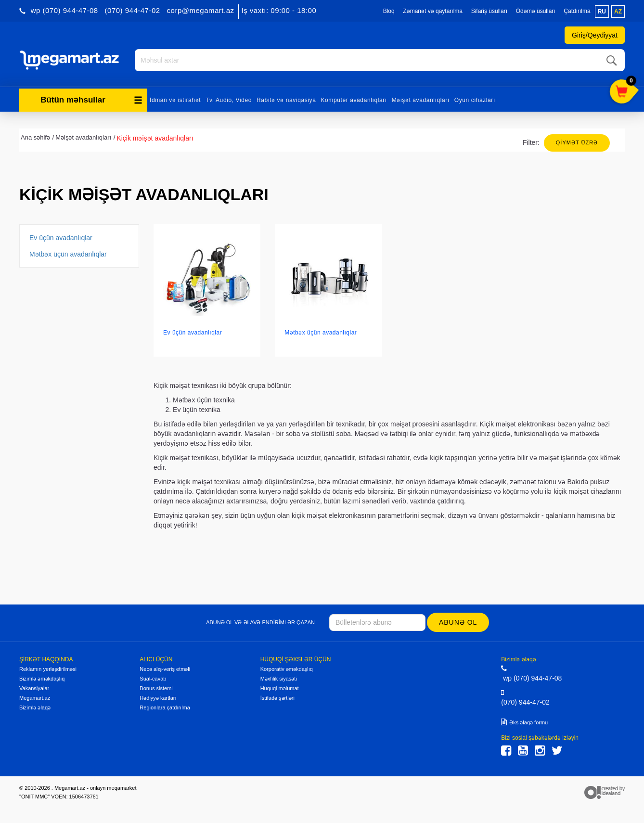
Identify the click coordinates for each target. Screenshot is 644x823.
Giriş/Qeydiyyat (595, 35)
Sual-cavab (153, 679)
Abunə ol (458, 622)
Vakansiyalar (34, 688)
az (618, 12)
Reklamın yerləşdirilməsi (48, 669)
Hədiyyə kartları (158, 698)
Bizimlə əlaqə (35, 707)
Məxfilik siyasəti (279, 679)
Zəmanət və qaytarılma (433, 11)
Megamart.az (35, 698)
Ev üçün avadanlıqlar (61, 238)
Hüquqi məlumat (280, 688)
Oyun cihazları (475, 100)
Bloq (389, 11)
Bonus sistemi (156, 688)
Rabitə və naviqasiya (286, 100)
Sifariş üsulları (489, 11)
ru (602, 12)
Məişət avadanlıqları (421, 100)
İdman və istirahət (175, 100)
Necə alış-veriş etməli (165, 669)
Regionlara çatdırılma (165, 707)
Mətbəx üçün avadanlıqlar (68, 254)
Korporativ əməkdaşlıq (287, 669)
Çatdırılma (577, 11)
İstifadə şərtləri (277, 698)
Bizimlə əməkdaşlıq (42, 679)
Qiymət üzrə (577, 142)
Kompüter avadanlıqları (354, 100)
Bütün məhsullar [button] (91, 100)
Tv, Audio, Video (229, 100)
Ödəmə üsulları (536, 11)
